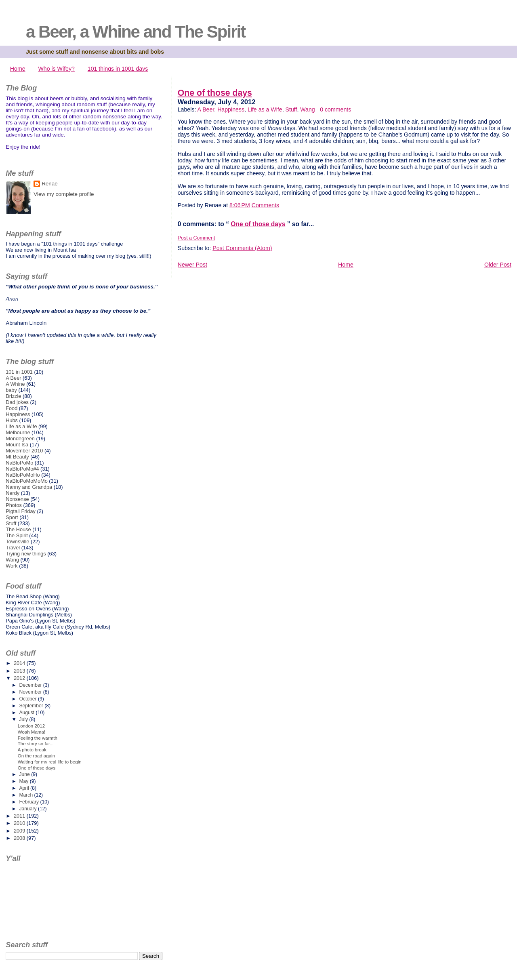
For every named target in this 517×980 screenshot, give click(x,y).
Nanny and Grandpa (29, 487)
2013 (20, 671)
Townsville (17, 542)
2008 (20, 838)
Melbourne (18, 432)
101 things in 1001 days (118, 69)
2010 (20, 823)
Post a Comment (197, 238)
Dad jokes (17, 402)
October (28, 699)
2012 (20, 678)
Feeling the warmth (38, 738)
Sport (12, 517)
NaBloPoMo (19, 463)
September (32, 706)
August (27, 713)
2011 (20, 816)
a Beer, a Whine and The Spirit (136, 32)
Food (12, 408)
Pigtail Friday (21, 511)
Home (18, 69)
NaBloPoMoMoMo (27, 481)
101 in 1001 (19, 372)
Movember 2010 (24, 451)
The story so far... (36, 744)
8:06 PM (240, 205)
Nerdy (13, 493)
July (24, 719)
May (24, 781)
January (28, 809)
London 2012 (31, 726)
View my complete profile (64, 194)
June (25, 774)
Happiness (231, 109)
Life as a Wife (265, 109)
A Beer (206, 109)
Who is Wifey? (56, 69)
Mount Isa (17, 445)
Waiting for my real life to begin (50, 762)
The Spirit (17, 535)
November (31, 692)
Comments (265, 205)
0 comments (335, 109)
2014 (20, 663)
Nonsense (17, 499)
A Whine (15, 384)
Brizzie (13, 396)
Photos (14, 505)
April (25, 788)
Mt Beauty (17, 457)
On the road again (36, 756)
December (31, 685)
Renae (50, 184)
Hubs (12, 420)
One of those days (215, 93)
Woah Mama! (32, 732)
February (29, 802)
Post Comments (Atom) (242, 248)
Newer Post (192, 265)
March (26, 795)
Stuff (291, 109)
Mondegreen (20, 438)
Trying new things (26, 554)
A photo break (32, 750)
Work (12, 566)
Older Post (498, 265)
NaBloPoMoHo (23, 475)
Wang (307, 109)
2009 (20, 831)
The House (18, 529)
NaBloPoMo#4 (22, 469)
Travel (13, 548)
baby (11, 390)
